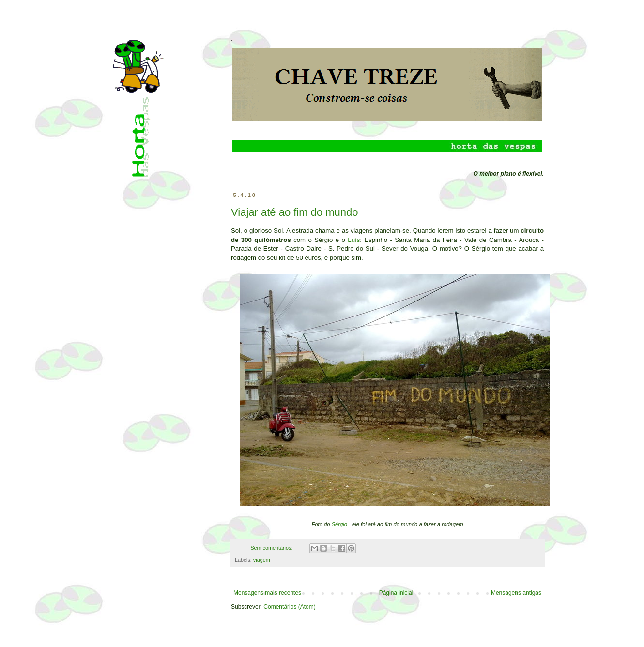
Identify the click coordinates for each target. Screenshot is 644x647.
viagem (262, 560)
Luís (354, 240)
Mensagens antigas (516, 593)
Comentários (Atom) (289, 607)
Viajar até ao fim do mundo (295, 212)
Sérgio (339, 524)
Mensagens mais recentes (267, 593)
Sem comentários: (272, 548)
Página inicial (396, 593)
